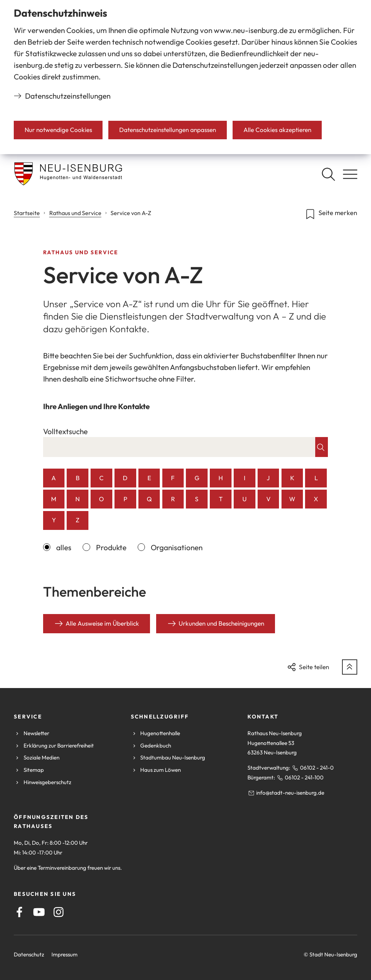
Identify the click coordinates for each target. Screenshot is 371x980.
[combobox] (179, 447)
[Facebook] (19, 912)
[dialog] (185, 77)
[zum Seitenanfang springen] (350, 667)
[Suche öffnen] (328, 174)
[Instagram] (59, 912)
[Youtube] (39, 912)
